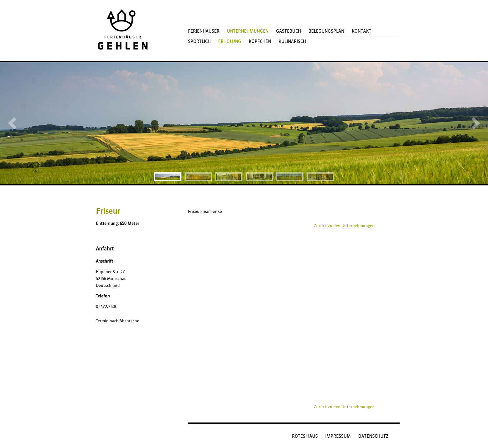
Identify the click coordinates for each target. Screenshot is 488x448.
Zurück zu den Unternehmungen (344, 226)
